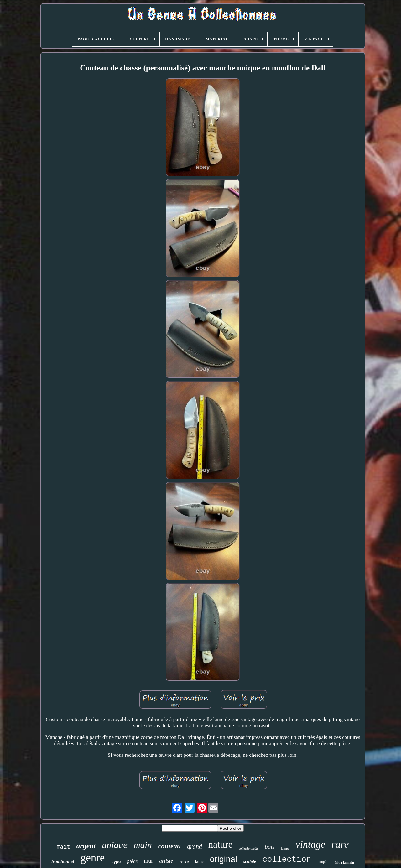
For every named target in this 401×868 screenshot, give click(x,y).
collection (287, 860)
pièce (133, 861)
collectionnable (249, 848)
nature (220, 844)
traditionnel (63, 861)
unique (115, 845)
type (116, 862)
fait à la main (344, 862)
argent (86, 846)
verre (184, 861)
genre (93, 858)
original (224, 859)
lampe (285, 848)
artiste (166, 861)
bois (270, 847)
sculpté (250, 862)
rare (340, 844)
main (143, 845)
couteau (169, 846)
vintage (310, 844)
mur (148, 861)
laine (199, 862)
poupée (323, 862)
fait (63, 847)
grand (195, 846)
